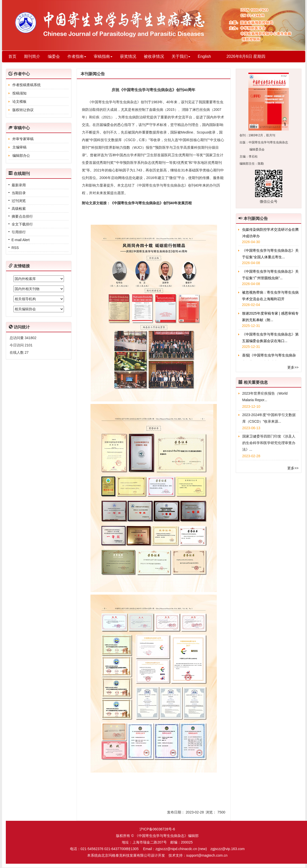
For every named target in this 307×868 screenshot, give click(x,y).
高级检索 (19, 209)
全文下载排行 (22, 224)
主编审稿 (19, 147)
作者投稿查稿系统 (27, 85)
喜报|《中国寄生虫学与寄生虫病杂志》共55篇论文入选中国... (269, 359)
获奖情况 (128, 56)
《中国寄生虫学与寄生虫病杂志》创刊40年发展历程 (151, 203)
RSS (15, 248)
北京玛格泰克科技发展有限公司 (126, 855)
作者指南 (77, 56)
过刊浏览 (19, 201)
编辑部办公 (21, 156)
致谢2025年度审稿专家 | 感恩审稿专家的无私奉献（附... (270, 317)
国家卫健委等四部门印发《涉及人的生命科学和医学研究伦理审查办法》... (269, 443)
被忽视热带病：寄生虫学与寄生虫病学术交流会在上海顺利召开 (270, 296)
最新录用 (19, 185)
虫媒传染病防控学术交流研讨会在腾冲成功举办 (270, 233)
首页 (12, 56)
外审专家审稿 (23, 139)
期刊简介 (32, 56)
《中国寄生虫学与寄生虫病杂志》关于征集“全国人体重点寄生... (270, 254)
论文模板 (19, 101)
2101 (28, 345)
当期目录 (19, 193)
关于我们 (181, 56)
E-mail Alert (21, 240)
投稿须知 (19, 93)
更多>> (293, 367)
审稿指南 (103, 56)
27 (27, 352)
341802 (30, 338)
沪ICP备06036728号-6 (157, 829)
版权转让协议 (23, 110)
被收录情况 (154, 56)
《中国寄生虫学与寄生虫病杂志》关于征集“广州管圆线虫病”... (270, 275)
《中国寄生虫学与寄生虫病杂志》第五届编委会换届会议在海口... (270, 338)
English (204, 56)
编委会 (54, 56)
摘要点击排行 (22, 216)
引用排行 (19, 232)
